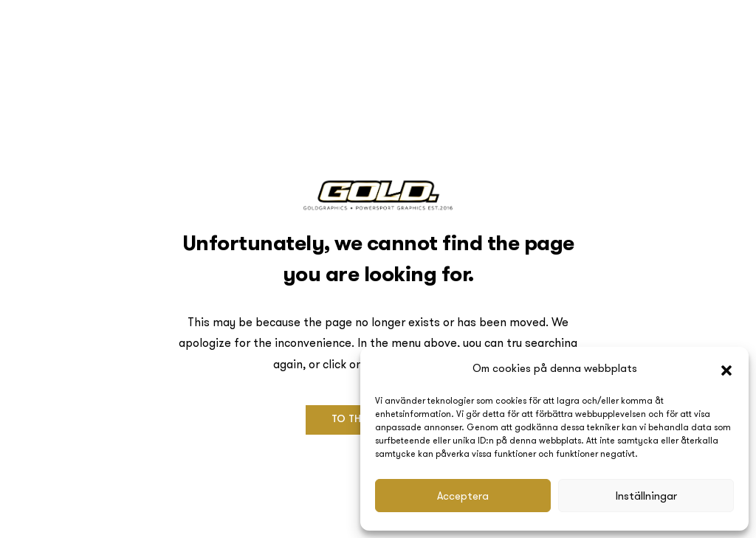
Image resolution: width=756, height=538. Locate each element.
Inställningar (646, 496)
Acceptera (463, 496)
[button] (726, 369)
